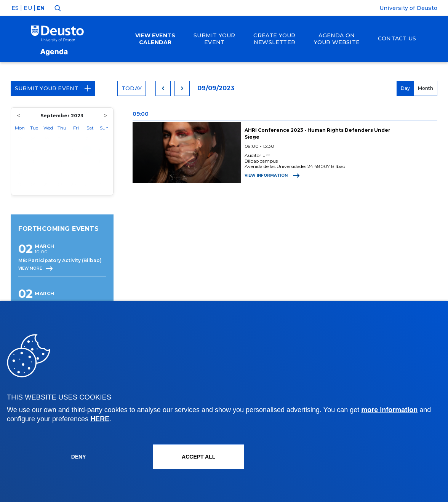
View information (272, 176)
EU (28, 8)
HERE (100, 419)
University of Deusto (408, 8)
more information (389, 410)
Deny (79, 457)
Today (132, 88)
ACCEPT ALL (198, 457)
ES (15, 8)
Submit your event (53, 88)
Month (426, 88)
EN (41, 8)
